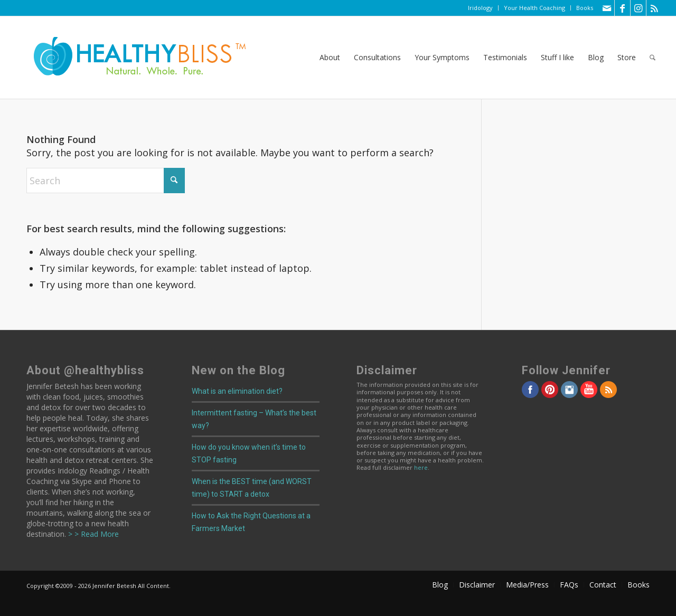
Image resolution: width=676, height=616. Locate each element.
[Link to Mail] (607, 8)
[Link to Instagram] (638, 8)
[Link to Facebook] (622, 8)
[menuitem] (481, 8)
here (421, 467)
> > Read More (92, 534)
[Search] (652, 58)
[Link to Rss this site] (654, 8)
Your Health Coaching (534, 8)
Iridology (480, 8)
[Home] (133, 58)
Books (585, 8)
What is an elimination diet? (237, 391)
